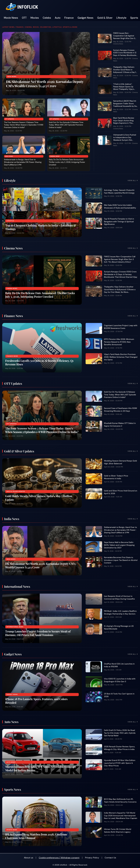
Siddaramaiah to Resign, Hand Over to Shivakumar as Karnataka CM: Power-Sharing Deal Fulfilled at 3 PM (23, 162)
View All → (133, 180)
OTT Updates (9, 119)
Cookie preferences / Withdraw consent (59, 858)
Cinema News (55, 156)
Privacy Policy (92, 858)
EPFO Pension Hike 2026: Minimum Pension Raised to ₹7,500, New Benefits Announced (119, 342)
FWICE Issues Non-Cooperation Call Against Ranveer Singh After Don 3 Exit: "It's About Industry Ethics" (124, 38)
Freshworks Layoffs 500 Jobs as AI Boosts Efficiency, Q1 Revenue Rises (39, 362)
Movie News (11, 18)
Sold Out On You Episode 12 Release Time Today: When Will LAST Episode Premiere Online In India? (66, 125)
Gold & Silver (105, 18)
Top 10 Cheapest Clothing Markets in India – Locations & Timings (41, 227)
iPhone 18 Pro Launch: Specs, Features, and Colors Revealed (36, 701)
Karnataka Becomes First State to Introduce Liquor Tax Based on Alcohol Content (121, 560)
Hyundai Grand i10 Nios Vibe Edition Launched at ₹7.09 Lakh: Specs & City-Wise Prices (120, 763)
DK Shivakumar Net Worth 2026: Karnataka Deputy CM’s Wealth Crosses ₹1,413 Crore (45, 84)
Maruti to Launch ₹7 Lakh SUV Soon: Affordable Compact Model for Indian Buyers (40, 768)
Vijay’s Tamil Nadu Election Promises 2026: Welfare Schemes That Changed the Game (121, 357)
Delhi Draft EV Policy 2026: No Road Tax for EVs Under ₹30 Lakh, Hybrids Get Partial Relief (120, 733)
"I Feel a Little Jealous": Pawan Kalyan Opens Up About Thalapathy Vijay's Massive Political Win (124, 88)
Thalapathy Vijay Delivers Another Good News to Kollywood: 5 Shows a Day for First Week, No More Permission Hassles (125, 72)
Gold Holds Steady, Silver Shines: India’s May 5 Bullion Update (39, 498)
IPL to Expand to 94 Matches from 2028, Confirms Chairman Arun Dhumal (36, 836)
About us (29, 858)
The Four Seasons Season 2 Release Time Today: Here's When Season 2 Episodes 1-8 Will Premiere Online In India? (24, 125)
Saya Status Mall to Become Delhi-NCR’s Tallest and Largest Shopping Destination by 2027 (119, 545)
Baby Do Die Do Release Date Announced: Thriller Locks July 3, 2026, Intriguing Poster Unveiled (67, 162)
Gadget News (85, 18)
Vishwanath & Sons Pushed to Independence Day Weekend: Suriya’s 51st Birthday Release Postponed (125, 139)
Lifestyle (121, 18)
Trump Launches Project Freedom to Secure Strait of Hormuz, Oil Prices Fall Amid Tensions (38, 633)
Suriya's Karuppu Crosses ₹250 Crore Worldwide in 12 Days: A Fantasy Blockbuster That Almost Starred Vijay (125, 54)
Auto (58, 18)
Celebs (47, 18)
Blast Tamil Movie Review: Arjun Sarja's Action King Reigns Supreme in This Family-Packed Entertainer (124, 122)
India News (12, 77)
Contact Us (110, 858)
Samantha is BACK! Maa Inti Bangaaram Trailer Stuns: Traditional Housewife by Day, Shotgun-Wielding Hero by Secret (126, 106)
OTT (24, 18)
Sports (134, 18)
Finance (69, 18)
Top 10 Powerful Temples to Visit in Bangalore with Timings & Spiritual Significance (119, 222)
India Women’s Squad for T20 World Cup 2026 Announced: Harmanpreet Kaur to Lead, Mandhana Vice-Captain (121, 816)
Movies (35, 18)
